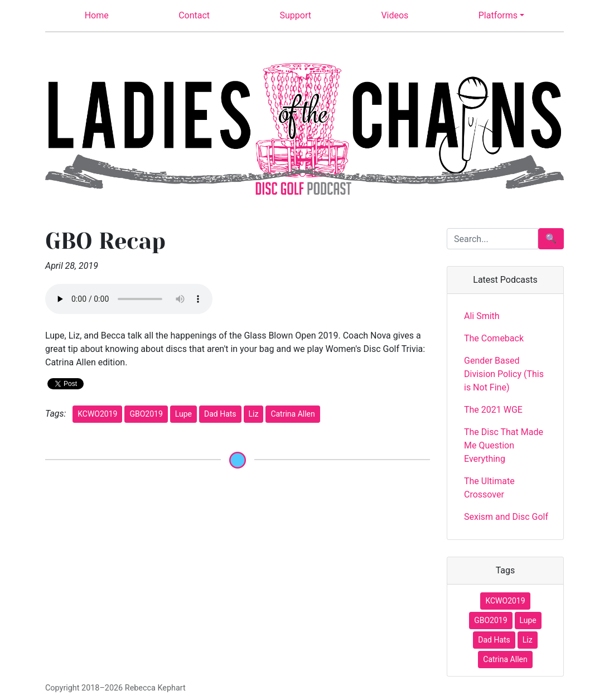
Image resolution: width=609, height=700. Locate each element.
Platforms (498, 15)
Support (296, 15)
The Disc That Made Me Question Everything (504, 445)
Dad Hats (220, 414)
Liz (254, 414)
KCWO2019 (97, 414)
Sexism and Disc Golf (506, 517)
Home (97, 15)
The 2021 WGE (493, 410)
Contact (194, 15)
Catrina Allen (293, 414)
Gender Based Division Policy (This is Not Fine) (504, 374)
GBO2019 (146, 414)
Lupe (183, 414)
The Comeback (494, 338)
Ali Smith (482, 316)
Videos (395, 15)
